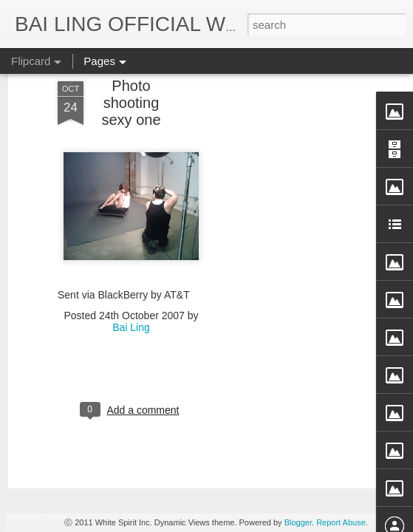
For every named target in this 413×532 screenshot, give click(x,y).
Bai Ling (131, 179)
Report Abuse (341, 522)
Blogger (298, 522)
